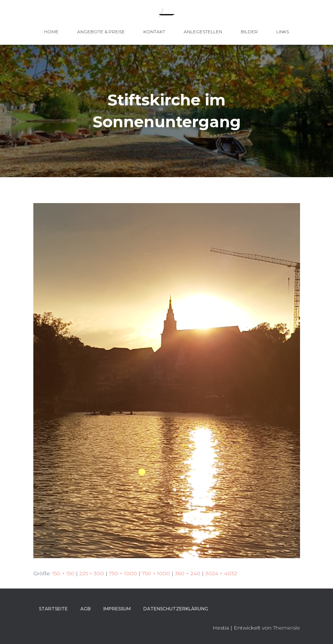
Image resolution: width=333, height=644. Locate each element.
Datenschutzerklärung (176, 609)
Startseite (53, 609)
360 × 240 (188, 573)
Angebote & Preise (101, 32)
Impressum (117, 609)
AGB (86, 609)
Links (283, 32)
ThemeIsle (287, 628)
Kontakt (154, 32)
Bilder (249, 32)
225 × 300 (92, 573)
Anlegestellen (203, 32)
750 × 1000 (123, 573)
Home (51, 32)
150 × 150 (63, 573)
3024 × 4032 (221, 573)
